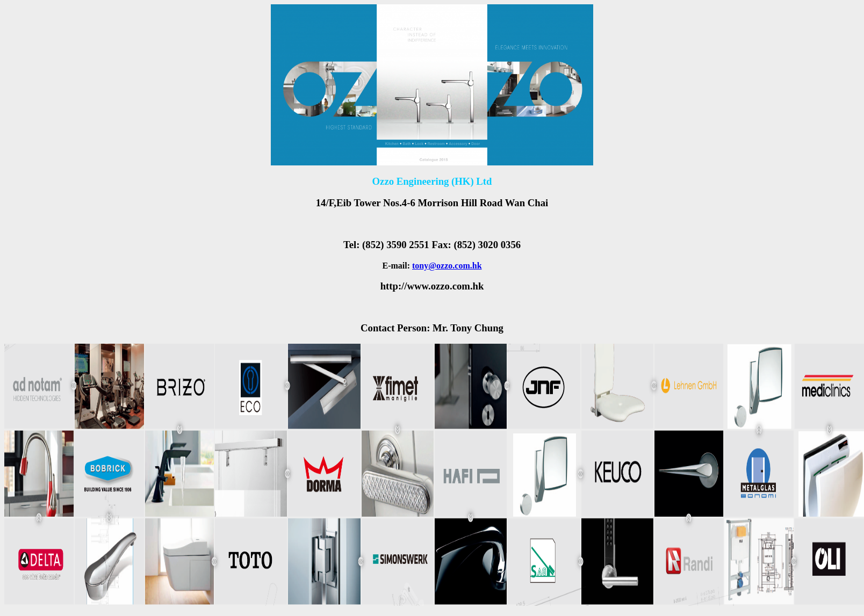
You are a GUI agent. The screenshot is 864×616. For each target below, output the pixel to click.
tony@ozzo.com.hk (447, 266)
